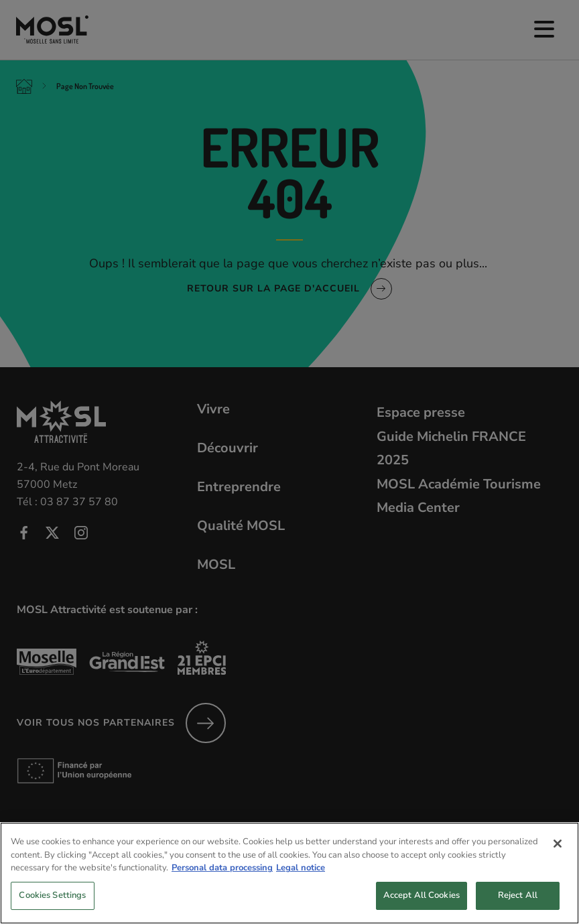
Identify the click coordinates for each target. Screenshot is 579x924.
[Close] (558, 857)
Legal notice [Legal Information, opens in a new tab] (301, 881)
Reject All (518, 908)
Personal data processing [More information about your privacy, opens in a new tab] (222, 881)
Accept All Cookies (422, 908)
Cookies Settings (52, 908)
